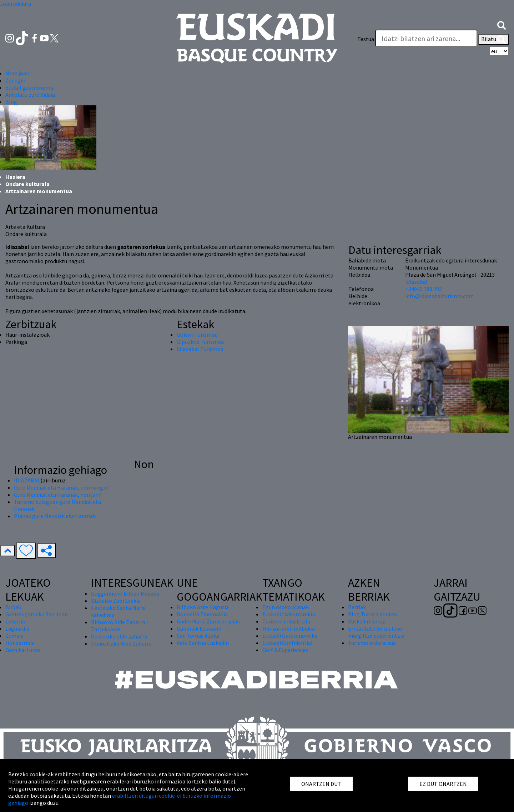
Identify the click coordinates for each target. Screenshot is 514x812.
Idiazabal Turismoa (200, 349)
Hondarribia (20, 643)
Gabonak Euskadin (199, 628)
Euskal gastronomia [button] (30, 87)
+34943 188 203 (424, 289)
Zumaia (14, 636)
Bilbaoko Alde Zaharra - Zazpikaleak (120, 626)
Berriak (357, 607)
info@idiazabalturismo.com (439, 296)
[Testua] (426, 38)
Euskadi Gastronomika (290, 636)
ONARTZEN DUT (321, 784)
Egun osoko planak (286, 607)
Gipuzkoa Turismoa (200, 342)
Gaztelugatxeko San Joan (37, 614)
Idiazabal (416, 282)
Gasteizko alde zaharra (119, 636)
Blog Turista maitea (372, 614)
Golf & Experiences (285, 650)
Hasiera (15, 177)
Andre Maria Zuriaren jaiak (208, 621)
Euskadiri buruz (367, 621)
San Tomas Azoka (198, 636)
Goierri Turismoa (197, 335)
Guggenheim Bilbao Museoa (125, 593)
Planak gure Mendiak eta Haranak (55, 516)
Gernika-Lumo (23, 650)
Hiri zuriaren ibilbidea (289, 628)
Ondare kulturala (27, 184)
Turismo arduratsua (372, 643)
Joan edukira (16, 4)
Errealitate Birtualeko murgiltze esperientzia (376, 632)
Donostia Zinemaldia (202, 614)
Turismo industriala (286, 621)
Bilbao (13, 607)
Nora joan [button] (17, 73)
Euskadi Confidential (288, 643)
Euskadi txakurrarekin (289, 614)
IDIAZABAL (27, 480)
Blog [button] (11, 102)
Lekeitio (15, 621)
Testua (366, 39)
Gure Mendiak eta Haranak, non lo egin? (62, 487)
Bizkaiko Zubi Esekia (116, 601)
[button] (502, 25)
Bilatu (493, 40)
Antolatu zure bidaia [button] (30, 95)
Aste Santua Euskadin (203, 643)
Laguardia (17, 628)
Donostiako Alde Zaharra (121, 643)
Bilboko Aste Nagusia (203, 607)
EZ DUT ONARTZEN (443, 784)
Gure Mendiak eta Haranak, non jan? (57, 495)
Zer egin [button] (15, 80)
